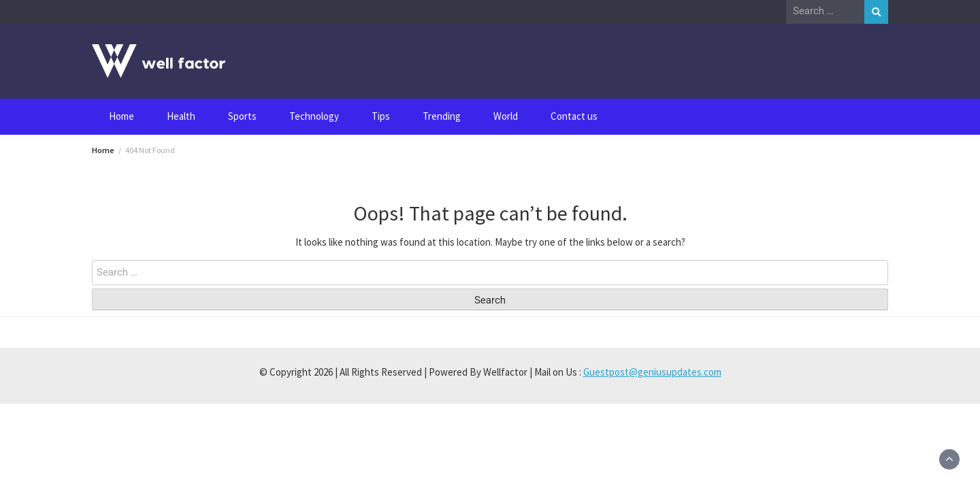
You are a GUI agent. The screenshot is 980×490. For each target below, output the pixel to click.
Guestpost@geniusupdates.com (652, 372)
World (506, 116)
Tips (381, 116)
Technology (314, 116)
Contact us (574, 116)
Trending (442, 116)
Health (181, 116)
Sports (242, 116)
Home (121, 116)
